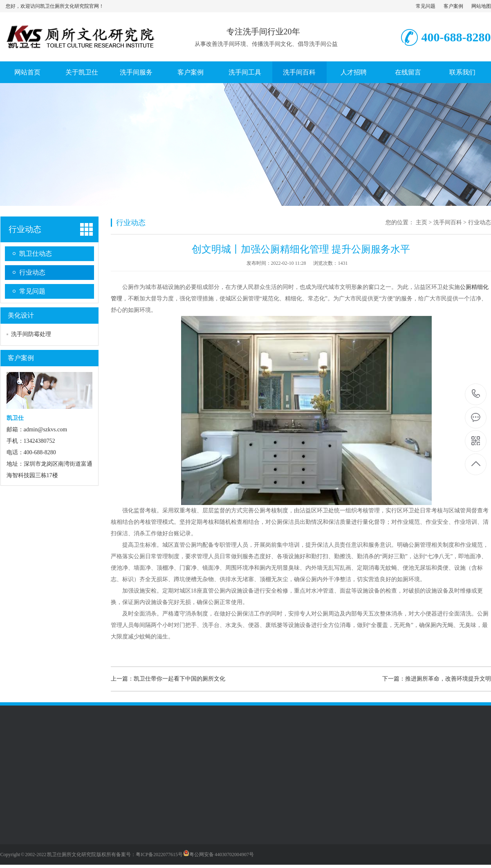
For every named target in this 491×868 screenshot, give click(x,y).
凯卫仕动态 (36, 254)
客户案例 (453, 6)
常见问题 (426, 6)
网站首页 (27, 72)
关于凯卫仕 (82, 72)
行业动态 (25, 229)
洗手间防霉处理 (31, 334)
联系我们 (462, 72)
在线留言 (408, 72)
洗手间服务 (136, 72)
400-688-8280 (476, 394)
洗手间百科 (299, 72)
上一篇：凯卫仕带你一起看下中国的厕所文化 (168, 679)
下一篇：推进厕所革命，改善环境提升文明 (437, 679)
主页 (421, 222)
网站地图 (481, 6)
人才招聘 (354, 72)
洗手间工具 (245, 72)
